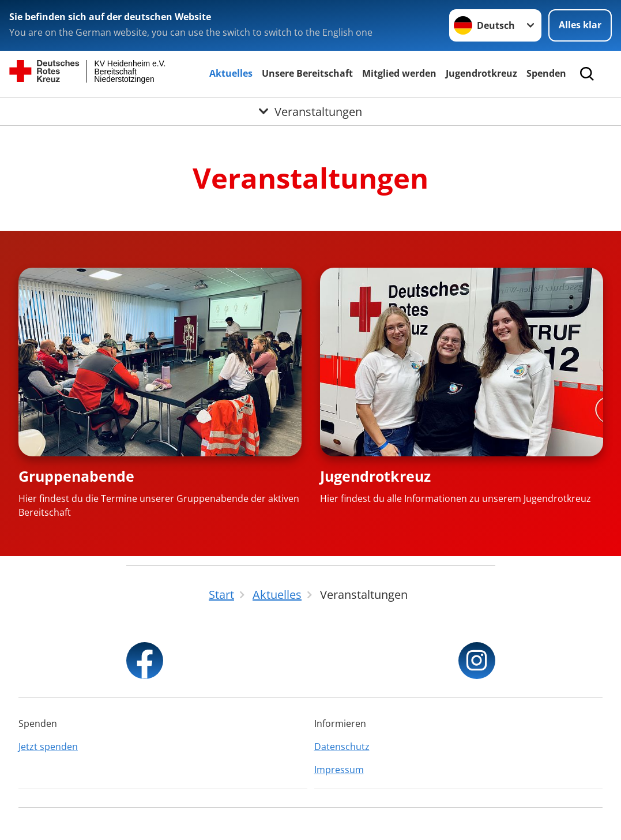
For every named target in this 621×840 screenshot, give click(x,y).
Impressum (339, 770)
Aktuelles (231, 73)
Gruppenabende (76, 476)
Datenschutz (342, 747)
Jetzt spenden (48, 747)
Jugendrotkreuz (481, 73)
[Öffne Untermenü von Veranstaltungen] (310, 111)
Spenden (546, 73)
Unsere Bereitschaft (307, 73)
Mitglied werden (399, 73)
